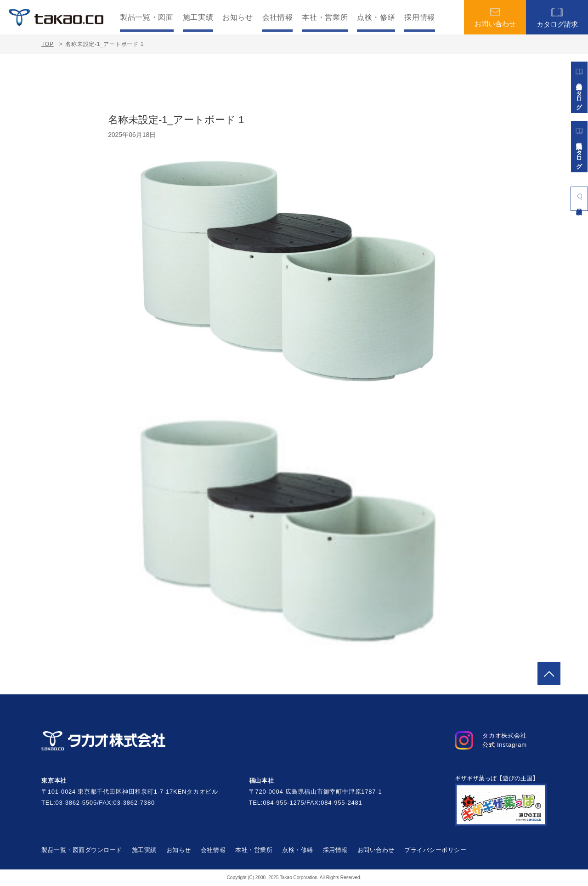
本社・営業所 (325, 17)
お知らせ (238, 17)
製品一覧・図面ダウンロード (82, 850)
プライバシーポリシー (435, 850)
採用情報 (420, 17)
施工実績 (198, 17)
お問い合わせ (495, 17)
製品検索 (579, 197)
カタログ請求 (557, 17)
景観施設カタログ (579, 147)
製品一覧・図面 (147, 17)
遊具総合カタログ (579, 87)
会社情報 (278, 17)
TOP (48, 44)
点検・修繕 (376, 17)
